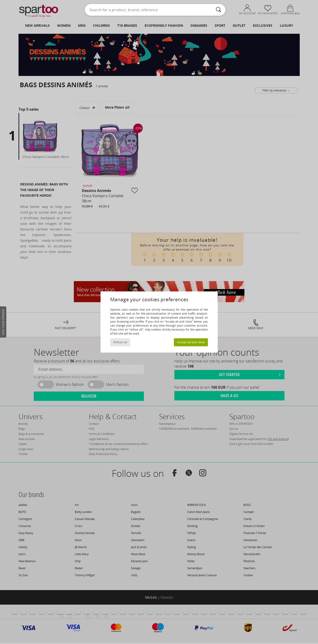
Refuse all (120, 342)
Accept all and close (191, 342)
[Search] (218, 10)
